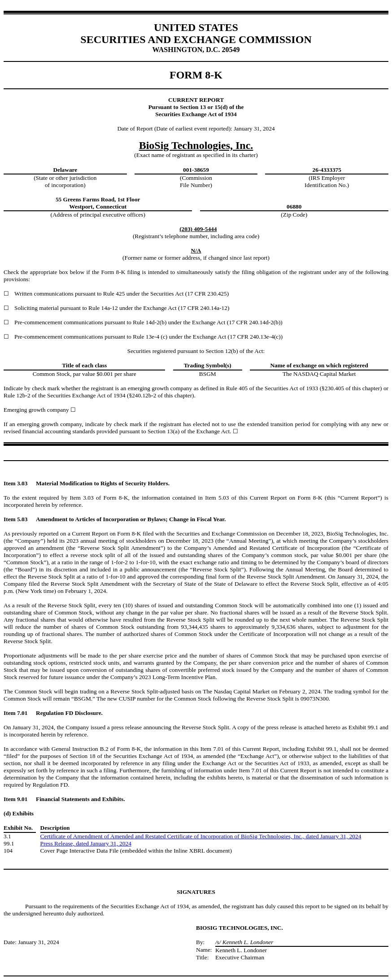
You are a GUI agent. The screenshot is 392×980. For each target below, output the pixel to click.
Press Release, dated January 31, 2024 (86, 843)
